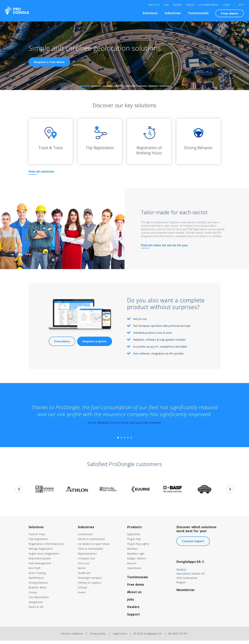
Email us (181, 573)
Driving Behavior (38, 586)
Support (134, 618)
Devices (190, 5)
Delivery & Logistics (90, 586)
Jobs (166, 5)
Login (226, 5)
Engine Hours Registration (44, 557)
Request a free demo (49, 62)
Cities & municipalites (91, 552)
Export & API (36, 610)
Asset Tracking (37, 576)
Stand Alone (134, 572)
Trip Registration (38, 542)
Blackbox (132, 552)
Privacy (33, 596)
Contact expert (193, 545)
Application (134, 538)
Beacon (132, 567)
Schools (82, 591)
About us (134, 595)
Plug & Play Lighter (138, 547)
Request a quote (95, 345)
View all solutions (41, 175)
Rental (82, 572)
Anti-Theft (34, 572)
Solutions (150, 13)
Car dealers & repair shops (94, 547)
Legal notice (120, 637)
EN (241, 5)
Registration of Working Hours (47, 547)
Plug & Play (134, 542)
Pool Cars (84, 567)
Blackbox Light (136, 557)
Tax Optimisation (39, 601)
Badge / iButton (137, 562)
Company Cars (86, 562)
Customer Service (209, 5)
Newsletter (186, 593)
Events (82, 596)
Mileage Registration (41, 552)
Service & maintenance (91, 542)
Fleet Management (40, 567)
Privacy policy (98, 637)
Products (134, 530)
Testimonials (198, 13)
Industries (173, 13)
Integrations (36, 605)
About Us (154, 5)
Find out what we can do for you (164, 249)
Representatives (87, 557)
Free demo (230, 13)
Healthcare (84, 576)
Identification (36, 581)
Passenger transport (90, 581)
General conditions (72, 637)
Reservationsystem (40, 562)
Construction (85, 538)
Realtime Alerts (38, 591)
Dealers (177, 5)
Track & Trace (37, 538)
